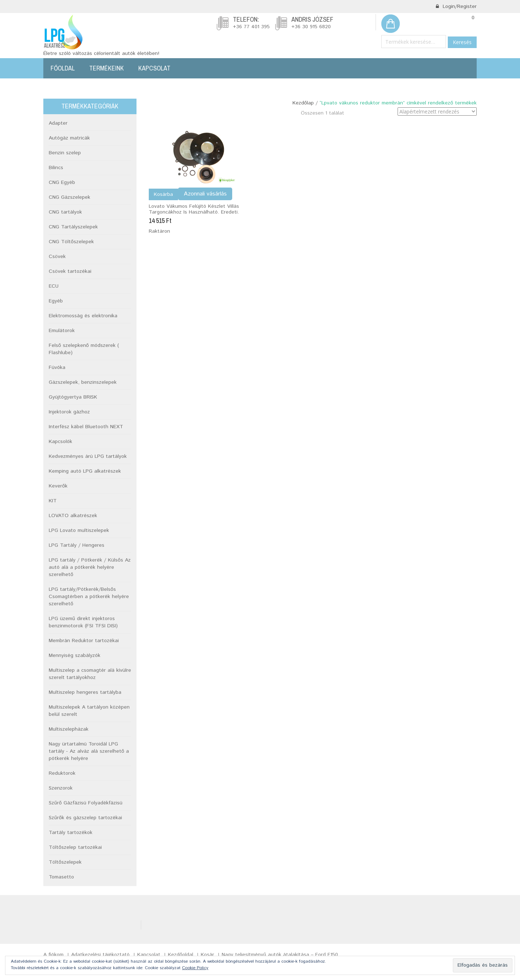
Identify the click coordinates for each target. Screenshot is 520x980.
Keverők (58, 486)
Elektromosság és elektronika (83, 316)
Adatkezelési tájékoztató (100, 955)
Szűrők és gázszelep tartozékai (85, 818)
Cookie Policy (195, 968)
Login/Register (456, 7)
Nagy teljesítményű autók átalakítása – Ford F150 (280, 955)
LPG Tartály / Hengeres (77, 545)
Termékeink (107, 68)
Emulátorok (62, 331)
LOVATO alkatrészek (73, 516)
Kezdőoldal (181, 955)
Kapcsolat (154, 68)
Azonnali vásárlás (205, 194)
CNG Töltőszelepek (71, 242)
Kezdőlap (303, 103)
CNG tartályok (65, 212)
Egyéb (56, 301)
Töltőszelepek (65, 862)
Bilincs (56, 168)
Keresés (462, 42)
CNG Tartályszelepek (73, 227)
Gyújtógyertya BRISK (73, 397)
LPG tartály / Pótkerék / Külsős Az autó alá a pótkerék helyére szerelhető (90, 567)
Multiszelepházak (69, 729)
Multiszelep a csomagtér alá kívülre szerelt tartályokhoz (90, 674)
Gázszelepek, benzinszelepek (83, 382)
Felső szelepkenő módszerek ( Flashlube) (84, 349)
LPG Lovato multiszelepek (79, 530)
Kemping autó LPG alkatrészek (85, 471)
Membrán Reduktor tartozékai (84, 641)
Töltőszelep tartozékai (75, 847)
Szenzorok (61, 788)
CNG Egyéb (62, 182)
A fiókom (53, 955)
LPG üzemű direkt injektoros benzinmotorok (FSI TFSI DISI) (83, 622)
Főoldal (63, 68)
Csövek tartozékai (70, 271)
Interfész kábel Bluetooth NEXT (86, 427)
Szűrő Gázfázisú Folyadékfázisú (86, 803)
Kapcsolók (60, 442)
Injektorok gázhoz (69, 412)
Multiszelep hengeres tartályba (85, 692)
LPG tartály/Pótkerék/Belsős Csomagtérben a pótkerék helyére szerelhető (89, 597)
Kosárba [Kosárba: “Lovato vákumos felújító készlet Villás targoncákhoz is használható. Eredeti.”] (163, 194)
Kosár (207, 955)
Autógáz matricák (69, 138)
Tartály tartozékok (71, 833)
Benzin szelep (65, 153)
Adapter (58, 123)
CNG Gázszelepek (70, 197)
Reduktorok (62, 773)
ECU (54, 286)
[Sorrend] (437, 111)
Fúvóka (57, 367)
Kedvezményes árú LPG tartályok (88, 456)
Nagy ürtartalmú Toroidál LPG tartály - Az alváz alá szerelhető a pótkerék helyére (89, 751)
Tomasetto (61, 877)
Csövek (57, 257)
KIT (53, 501)
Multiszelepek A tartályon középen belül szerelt (89, 711)
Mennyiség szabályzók (75, 656)
